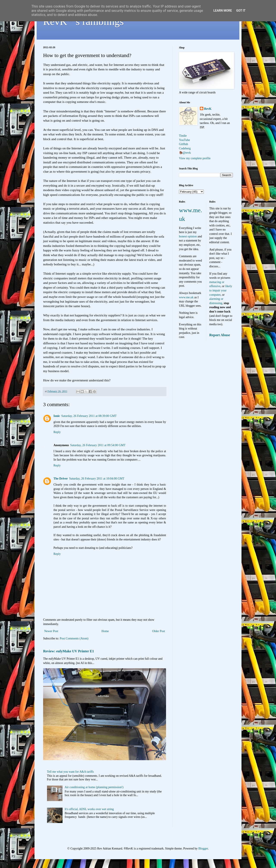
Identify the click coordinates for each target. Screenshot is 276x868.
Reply (57, 432)
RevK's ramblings (83, 21)
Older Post (159, 631)
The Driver (61, 479)
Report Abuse (220, 335)
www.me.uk (186, 297)
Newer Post (51, 631)
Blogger (203, 849)
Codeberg (185, 148)
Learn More (223, 11)
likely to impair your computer (221, 290)
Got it (241, 11)
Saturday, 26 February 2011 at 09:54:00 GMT (98, 445)
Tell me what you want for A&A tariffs (71, 772)
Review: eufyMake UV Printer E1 (69, 651)
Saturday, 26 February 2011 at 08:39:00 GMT (89, 416)
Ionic (57, 416)
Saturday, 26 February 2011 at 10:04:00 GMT (97, 479)
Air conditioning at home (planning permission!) (94, 787)
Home (105, 631)
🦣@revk (185, 153)
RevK (208, 109)
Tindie (183, 136)
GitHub (183, 144)
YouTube (184, 140)
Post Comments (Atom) (74, 638)
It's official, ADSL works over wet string (89, 809)
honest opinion (188, 236)
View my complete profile (195, 158)
